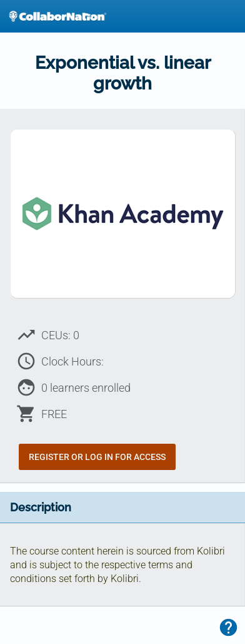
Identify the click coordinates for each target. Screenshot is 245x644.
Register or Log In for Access (97, 457)
